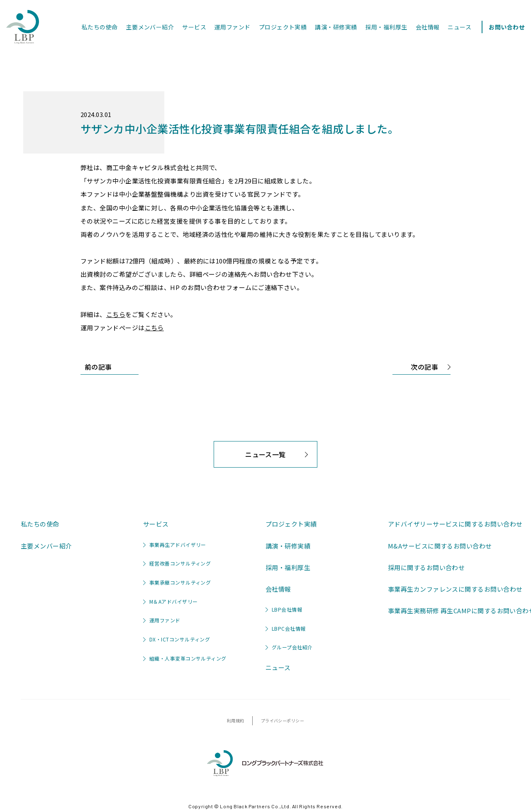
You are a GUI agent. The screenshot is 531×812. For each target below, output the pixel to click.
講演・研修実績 (336, 27)
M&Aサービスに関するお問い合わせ (440, 546)
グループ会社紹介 (289, 647)
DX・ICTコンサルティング (177, 639)
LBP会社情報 (284, 609)
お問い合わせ (507, 27)
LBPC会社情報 (286, 628)
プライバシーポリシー (283, 721)
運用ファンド (233, 27)
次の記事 (431, 368)
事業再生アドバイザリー (175, 545)
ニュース (459, 27)
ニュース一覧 (278, 458)
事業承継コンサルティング (177, 582)
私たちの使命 (100, 27)
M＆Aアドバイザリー (171, 601)
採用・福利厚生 (386, 27)
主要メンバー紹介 (150, 27)
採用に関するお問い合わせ (426, 567)
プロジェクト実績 (283, 27)
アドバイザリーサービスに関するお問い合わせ (455, 524)
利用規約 (236, 721)
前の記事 (96, 366)
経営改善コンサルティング (177, 563)
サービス (194, 27)
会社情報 (428, 27)
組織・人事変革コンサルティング (185, 658)
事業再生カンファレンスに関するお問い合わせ (455, 589)
